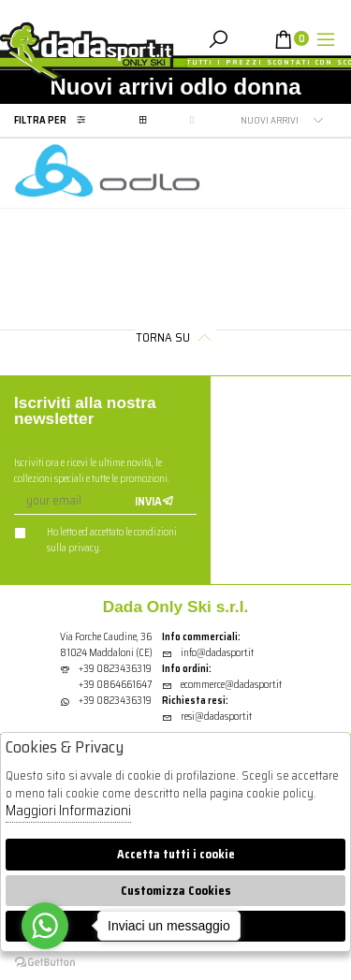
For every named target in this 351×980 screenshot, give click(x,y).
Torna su (176, 337)
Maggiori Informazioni (68, 811)
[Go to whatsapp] (45, 926)
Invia (154, 501)
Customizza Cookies (176, 891)
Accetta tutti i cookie (176, 854)
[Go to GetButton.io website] (45, 961)
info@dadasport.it (208, 653)
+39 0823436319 (115, 669)
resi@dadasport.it (207, 717)
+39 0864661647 (115, 685)
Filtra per (55, 120)
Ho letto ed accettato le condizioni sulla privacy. (95, 540)
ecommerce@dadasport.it (222, 685)
